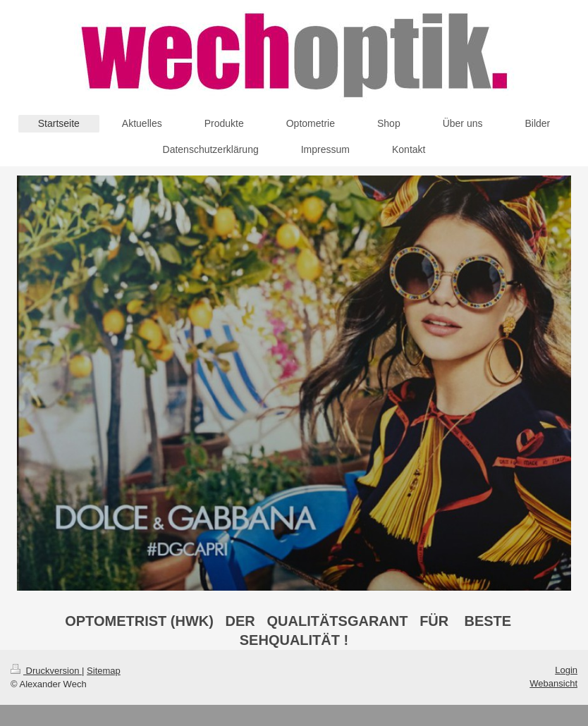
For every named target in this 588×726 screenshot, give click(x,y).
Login (566, 670)
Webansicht (553, 683)
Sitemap (104, 671)
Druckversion (46, 671)
